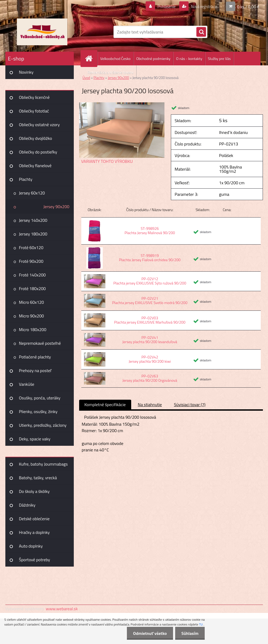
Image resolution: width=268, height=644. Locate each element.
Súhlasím (189, 633)
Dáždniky (27, 505)
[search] (201, 32)
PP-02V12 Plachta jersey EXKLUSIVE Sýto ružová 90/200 (150, 281)
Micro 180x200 (33, 330)
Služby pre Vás (219, 59)
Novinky (26, 72)
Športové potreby (35, 560)
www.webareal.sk (62, 609)
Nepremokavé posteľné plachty (40, 345)
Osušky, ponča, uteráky (40, 398)
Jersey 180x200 (33, 234)
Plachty (26, 179)
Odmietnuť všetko (148, 633)
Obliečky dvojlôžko (36, 138)
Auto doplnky (31, 546)
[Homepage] (91, 59)
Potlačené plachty (35, 357)
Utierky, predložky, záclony (43, 425)
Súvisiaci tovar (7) (190, 405)
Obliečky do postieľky (38, 152)
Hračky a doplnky (34, 532)
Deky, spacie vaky (35, 439)
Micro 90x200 (32, 316)
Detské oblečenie (34, 519)
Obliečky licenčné (34, 97)
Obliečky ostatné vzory (39, 125)
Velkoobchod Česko (115, 59)
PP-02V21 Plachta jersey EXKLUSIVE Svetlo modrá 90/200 (150, 300)
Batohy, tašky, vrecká (38, 478)
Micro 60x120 (32, 302)
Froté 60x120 (31, 248)
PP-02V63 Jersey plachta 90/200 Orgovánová (150, 378)
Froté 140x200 (32, 275)
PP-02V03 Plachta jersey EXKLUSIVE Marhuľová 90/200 (150, 320)
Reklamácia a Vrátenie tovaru (111, 72)
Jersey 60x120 (32, 193)
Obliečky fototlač (34, 111)
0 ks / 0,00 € (248, 6)
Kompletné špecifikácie (105, 405)
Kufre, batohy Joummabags (43, 464)
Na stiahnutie (150, 405)
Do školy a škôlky (34, 491)
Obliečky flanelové (35, 166)
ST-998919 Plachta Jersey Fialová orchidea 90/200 (150, 258)
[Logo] (42, 32)
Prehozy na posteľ (35, 370)
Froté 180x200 (32, 289)
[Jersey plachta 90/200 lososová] (122, 104)
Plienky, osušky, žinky (38, 411)
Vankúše (27, 384)
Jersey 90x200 (56, 207)
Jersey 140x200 (33, 220)
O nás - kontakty (189, 59)
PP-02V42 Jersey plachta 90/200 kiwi (150, 359)
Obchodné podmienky (153, 59)
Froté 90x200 (31, 261)
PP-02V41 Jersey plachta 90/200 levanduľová (150, 340)
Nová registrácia (202, 6)
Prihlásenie (163, 6)
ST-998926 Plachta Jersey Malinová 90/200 (150, 231)
